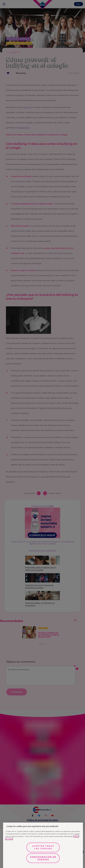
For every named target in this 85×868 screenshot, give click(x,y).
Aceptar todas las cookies (43, 847)
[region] (43, 845)
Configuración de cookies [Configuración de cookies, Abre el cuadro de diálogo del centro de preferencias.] (43, 858)
